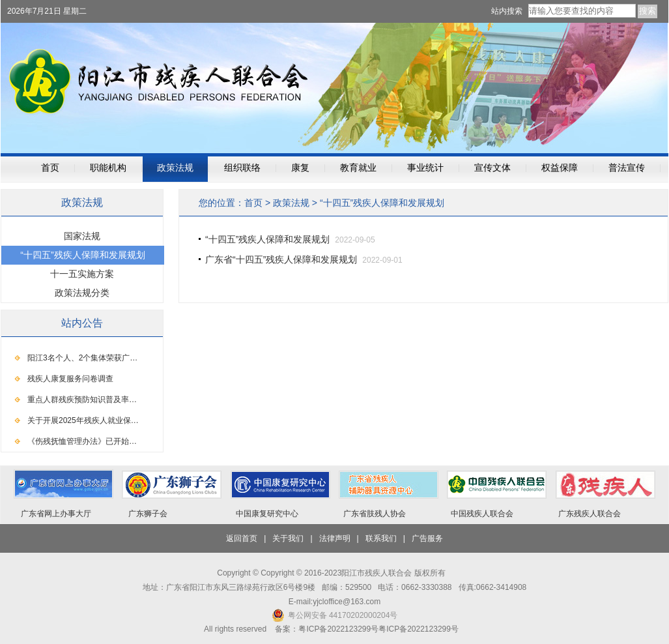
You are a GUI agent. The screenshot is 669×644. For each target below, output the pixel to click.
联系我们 (381, 538)
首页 (50, 168)
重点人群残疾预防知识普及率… (82, 400)
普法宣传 (627, 168)
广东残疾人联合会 (590, 514)
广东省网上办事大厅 (56, 514)
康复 (300, 168)
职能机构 (108, 168)
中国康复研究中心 (267, 514)
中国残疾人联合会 (482, 514)
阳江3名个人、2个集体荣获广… (82, 358)
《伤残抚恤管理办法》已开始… (82, 441)
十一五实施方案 (82, 274)
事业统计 (425, 168)
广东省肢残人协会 (375, 514)
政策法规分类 (82, 293)
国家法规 (82, 236)
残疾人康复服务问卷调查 (70, 379)
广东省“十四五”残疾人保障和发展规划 (281, 259)
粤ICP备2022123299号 (419, 629)
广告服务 (427, 538)
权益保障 (560, 168)
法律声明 (335, 538)
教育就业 (358, 168)
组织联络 (242, 168)
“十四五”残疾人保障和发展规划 (382, 203)
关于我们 (288, 538)
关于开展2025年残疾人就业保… (83, 420)
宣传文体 (492, 168)
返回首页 (242, 538)
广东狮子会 (148, 514)
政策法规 (175, 168)
